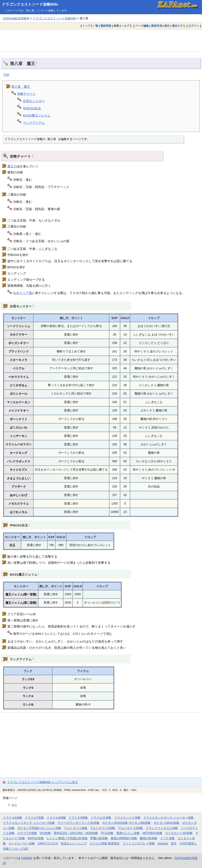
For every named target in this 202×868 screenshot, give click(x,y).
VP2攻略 (45, 833)
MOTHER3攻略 (152, 833)
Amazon (163, 843)
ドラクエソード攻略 (127, 818)
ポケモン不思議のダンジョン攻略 (39, 828)
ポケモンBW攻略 (140, 823)
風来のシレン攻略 (128, 833)
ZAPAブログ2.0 (48, 843)
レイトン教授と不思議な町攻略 (67, 838)
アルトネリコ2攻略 (103, 828)
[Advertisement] (101, 40)
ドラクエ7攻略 (34, 818)
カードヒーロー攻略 (22, 843)
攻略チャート (26, 94)
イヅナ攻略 (167, 838)
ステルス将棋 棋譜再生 (105, 843)
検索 (116, 26)
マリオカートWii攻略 (179, 833)
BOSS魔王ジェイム (37, 115)
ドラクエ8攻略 (56, 818)
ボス (14, 805)
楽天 (174, 843)
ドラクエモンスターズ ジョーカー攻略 (168, 818)
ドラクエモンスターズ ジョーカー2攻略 (29, 823)
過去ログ (177, 26)
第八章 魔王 (21, 87)
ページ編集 (142, 26)
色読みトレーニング (74, 843)
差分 (167, 26)
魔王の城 (14, 166)
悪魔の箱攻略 (99, 838)
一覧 (95, 26)
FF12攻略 (107, 833)
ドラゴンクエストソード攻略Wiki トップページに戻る (42, 782)
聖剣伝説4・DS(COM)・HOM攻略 (76, 833)
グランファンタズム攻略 (162, 828)
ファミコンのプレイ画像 (139, 843)
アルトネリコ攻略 (76, 828)
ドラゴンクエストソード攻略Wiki (30, 4)
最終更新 (106, 26)
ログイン (194, 26)
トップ (86, 26)
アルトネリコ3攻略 (130, 828)
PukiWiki (27, 858)
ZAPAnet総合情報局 (16, 18)
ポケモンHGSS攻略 (115, 823)
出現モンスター (34, 101)
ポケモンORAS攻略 (166, 823)
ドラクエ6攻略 (13, 818)
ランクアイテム (34, 123)
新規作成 (157, 26)
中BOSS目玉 (32, 108)
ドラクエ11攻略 (101, 818)
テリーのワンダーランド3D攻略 (79, 823)
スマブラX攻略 (27, 833)
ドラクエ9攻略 (78, 818)
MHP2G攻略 (36, 838)
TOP (6, 75)
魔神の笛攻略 (148, 838)
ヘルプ (125, 26)
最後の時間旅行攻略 (124, 838)
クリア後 (26, 293)
